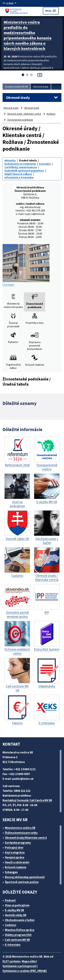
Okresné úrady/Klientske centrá (26, 838)
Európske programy (18, 843)
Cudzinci (11, 925)
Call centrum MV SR (17, 940)
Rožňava (51, 114)
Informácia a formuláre (19, 177)
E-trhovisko (13, 945)
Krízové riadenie (16, 867)
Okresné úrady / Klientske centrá (24, 114)
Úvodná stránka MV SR (16, 87)
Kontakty (45, 164)
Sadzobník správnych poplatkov (24, 171)
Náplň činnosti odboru (18, 174)
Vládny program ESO (18, 935)
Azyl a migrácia (15, 852)
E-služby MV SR (15, 910)
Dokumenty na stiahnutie (20, 164)
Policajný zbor (14, 848)
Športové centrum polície (22, 882)
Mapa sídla (29, 961)
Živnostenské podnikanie (20, 120)
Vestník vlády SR (16, 915)
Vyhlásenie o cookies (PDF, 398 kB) (25, 971)
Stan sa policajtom (17, 905)
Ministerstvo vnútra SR (20, 828)
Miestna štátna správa (20, 930)
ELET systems (12, 961)
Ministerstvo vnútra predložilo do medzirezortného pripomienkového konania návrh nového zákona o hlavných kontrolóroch (27, 35)
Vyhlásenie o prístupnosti (19, 966)
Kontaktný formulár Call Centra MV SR (27, 800)
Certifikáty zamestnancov (21, 167)
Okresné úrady (41, 87)
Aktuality (10, 160)
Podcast (10, 900)
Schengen (11, 872)
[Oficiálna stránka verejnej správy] (12, 3)
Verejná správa (15, 857)
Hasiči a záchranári (17, 862)
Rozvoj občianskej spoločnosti (25, 877)
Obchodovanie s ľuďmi (20, 920)
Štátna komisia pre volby (21, 833)
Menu (51, 11)
